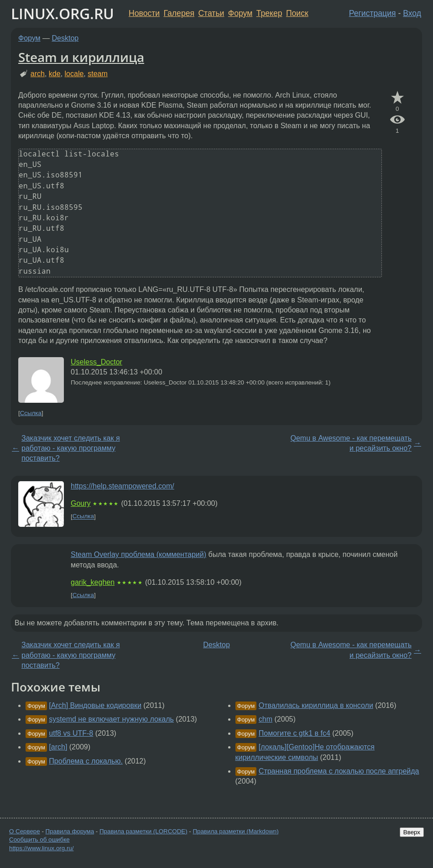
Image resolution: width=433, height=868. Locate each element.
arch (38, 74)
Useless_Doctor (97, 362)
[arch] (58, 747)
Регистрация (373, 13)
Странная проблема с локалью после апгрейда (339, 771)
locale (74, 74)
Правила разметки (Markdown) (235, 831)
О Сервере (25, 831)
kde (55, 74)
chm (266, 719)
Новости (144, 13)
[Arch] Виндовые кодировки (95, 705)
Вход (412, 13)
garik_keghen (93, 582)
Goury (81, 503)
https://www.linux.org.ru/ (41, 848)
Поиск (297, 13)
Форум (240, 13)
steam (98, 74)
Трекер (269, 13)
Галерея (179, 13)
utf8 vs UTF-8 (71, 733)
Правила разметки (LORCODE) (143, 831)
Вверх (412, 832)
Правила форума (70, 831)
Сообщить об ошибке (39, 839)
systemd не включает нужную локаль (111, 719)
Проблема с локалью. (86, 761)
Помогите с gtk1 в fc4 (295, 733)
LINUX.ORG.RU (63, 13)
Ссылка (31, 413)
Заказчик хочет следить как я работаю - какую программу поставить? (71, 448)
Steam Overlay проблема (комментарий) (138, 554)
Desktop (65, 38)
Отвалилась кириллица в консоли (316, 705)
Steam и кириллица (81, 57)
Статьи (211, 13)
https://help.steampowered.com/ (123, 486)
